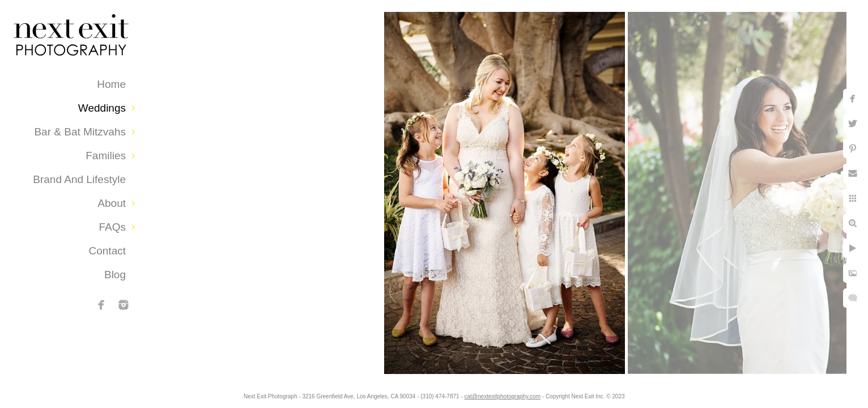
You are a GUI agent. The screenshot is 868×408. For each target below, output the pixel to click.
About (112, 203)
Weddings (102, 108)
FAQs (112, 227)
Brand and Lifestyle (79, 179)
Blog (115, 275)
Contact (107, 251)
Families (106, 156)
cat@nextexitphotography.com (503, 396)
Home (111, 84)
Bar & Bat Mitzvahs (80, 132)
